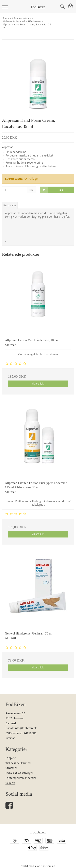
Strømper (11, 768)
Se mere (10, 783)
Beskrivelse (10, 205)
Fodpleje (11, 758)
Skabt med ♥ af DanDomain (38, 866)
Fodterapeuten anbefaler (21, 778)
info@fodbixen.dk (26, 728)
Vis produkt (38, 384)
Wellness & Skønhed (18, 763)
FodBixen (38, 7)
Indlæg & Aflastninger (19, 773)
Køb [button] (52, 190)
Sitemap (10, 738)
